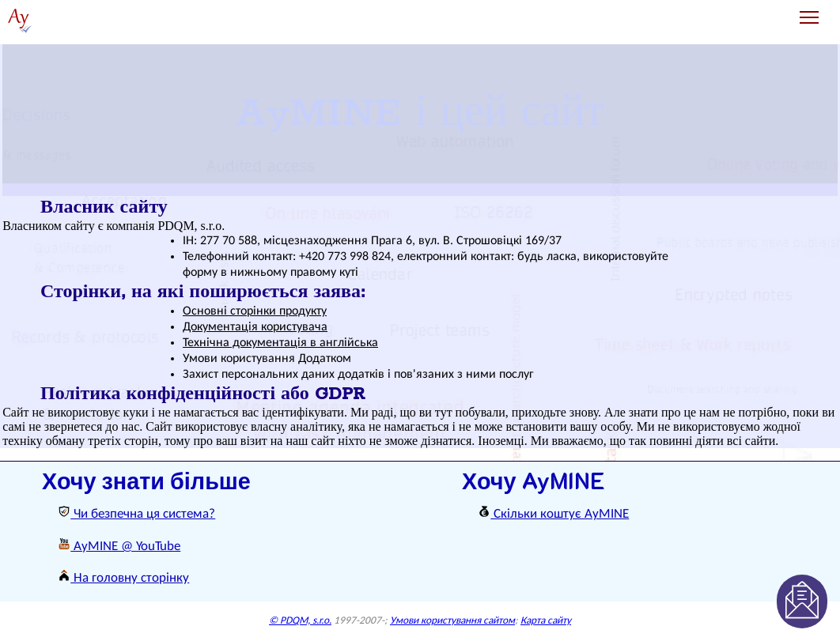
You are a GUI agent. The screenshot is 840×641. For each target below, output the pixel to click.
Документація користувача (255, 327)
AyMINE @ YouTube (119, 547)
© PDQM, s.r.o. (300, 621)
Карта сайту (546, 621)
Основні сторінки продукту (255, 311)
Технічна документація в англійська (280, 343)
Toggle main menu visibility (810, 11)
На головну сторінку (123, 578)
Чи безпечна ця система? (136, 514)
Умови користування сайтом (452, 621)
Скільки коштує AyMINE (553, 514)
